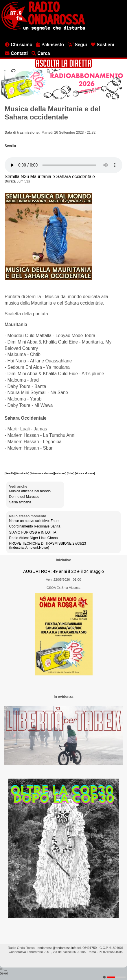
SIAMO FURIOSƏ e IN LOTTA (33, 532)
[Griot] (71, 473)
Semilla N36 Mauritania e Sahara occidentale (50, 177)
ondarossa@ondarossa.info (57, 948)
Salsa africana (20, 502)
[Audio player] (63, 165)
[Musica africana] (85, 473)
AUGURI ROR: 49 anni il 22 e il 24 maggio (63, 571)
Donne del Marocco (24, 497)
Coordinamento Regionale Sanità (35, 526)
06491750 (90, 948)
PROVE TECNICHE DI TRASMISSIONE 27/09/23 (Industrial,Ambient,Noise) (48, 546)
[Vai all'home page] (43, 29)
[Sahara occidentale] (42, 473)
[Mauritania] (23, 473)
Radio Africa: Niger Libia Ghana (34, 538)
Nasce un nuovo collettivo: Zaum (34, 521)
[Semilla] (10, 473)
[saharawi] (60, 473)
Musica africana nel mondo (30, 491)
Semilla (10, 146)
